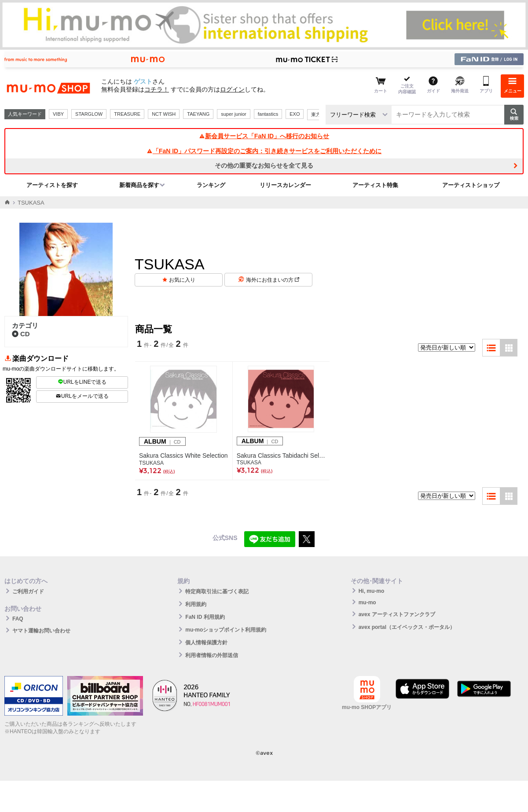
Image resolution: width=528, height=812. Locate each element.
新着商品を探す (139, 185)
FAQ (18, 619)
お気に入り (182, 280)
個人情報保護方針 (206, 643)
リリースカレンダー (285, 185)
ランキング (211, 185)
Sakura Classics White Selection (183, 456)
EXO (295, 114)
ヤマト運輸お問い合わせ (41, 631)
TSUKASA (151, 463)
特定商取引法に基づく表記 (217, 592)
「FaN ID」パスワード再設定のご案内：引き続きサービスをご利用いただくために (264, 151)
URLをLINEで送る (82, 382)
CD (21, 334)
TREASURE (127, 114)
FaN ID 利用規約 (205, 617)
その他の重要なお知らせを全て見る (264, 165)
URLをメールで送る (82, 396)
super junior (233, 114)
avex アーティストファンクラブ (397, 614)
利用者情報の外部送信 (212, 655)
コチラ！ (157, 89)
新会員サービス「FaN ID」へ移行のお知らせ (264, 136)
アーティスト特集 (375, 185)
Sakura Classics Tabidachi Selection (281, 456)
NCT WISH (164, 114)
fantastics (268, 114)
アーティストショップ (471, 185)
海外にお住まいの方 (273, 280)
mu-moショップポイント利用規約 (226, 630)
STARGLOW (89, 114)
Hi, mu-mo (372, 591)
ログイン (232, 89)
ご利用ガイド (28, 592)
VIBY (58, 114)
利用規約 (196, 604)
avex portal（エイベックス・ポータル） (407, 627)
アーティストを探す (52, 185)
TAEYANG (198, 114)
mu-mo (367, 603)
